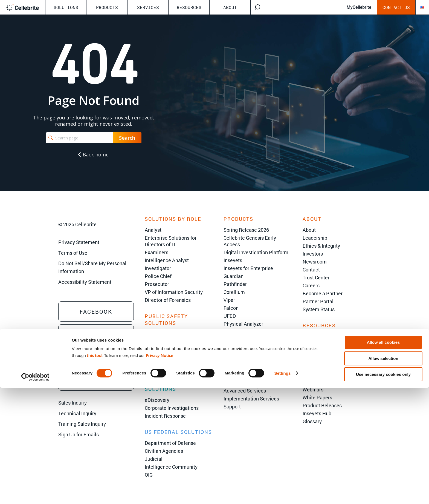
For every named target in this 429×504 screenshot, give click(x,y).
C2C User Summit (335, 338)
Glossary (312, 421)
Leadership (315, 238)
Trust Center (316, 277)
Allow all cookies (383, 458)
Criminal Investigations (170, 342)
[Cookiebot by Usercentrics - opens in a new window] (35, 493)
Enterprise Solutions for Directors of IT (171, 241)
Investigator (158, 268)
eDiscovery (157, 400)
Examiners (156, 252)
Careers (311, 285)
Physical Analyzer (243, 324)
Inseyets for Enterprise (248, 268)
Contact (311, 270)
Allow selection (383, 475)
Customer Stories (322, 382)
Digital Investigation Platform (256, 252)
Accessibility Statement (85, 282)
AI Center (313, 366)
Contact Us (396, 7)
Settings (283, 489)
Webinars (313, 390)
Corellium (234, 292)
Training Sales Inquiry (82, 424)
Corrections (157, 358)
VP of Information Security (174, 292)
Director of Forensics (168, 300)
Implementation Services (251, 399)
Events (310, 350)
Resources (189, 7)
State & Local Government (173, 334)
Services (148, 7)
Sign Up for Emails (79, 434)
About (230, 7)
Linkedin (96, 334)
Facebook (96, 311)
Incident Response (165, 416)
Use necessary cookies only (383, 490)
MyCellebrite (359, 7)
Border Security (162, 350)
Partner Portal (318, 301)
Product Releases (322, 405)
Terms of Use (73, 253)
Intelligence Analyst (167, 260)
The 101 (311, 358)
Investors (313, 254)
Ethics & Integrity (321, 246)
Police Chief (158, 276)
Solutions (66, 7)
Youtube (96, 357)
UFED (230, 316)
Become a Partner (323, 293)
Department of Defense (170, 443)
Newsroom (315, 262)
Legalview (235, 356)
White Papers (317, 397)
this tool (95, 471)
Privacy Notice (160, 471)
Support (232, 406)
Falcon (231, 308)
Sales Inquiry (73, 403)
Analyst (153, 230)
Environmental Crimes (169, 366)
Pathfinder (235, 284)
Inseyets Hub (317, 413)
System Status (319, 309)
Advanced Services (245, 391)
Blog (308, 374)
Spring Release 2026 (246, 230)
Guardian (234, 276)
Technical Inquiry (77, 413)
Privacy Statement (79, 242)
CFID (229, 332)
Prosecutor (157, 284)
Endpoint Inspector (244, 348)
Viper (229, 300)
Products (107, 7)
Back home (93, 154)
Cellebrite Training (244, 383)
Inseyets (233, 260)
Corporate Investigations (172, 408)
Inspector (234, 340)
